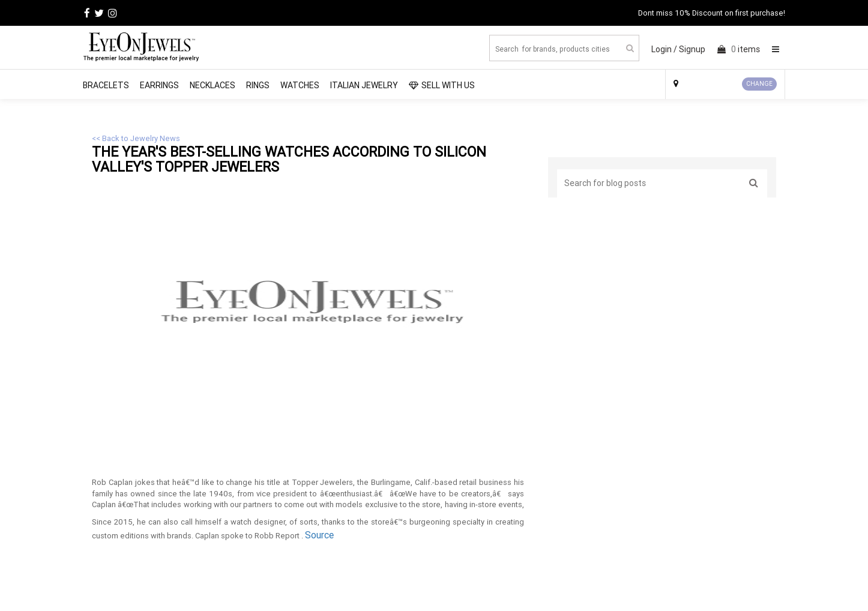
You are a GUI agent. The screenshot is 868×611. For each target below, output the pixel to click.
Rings (258, 85)
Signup (692, 49)
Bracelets (106, 85)
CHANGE (759, 84)
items (739, 49)
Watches (300, 85)
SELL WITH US (442, 85)
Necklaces (212, 85)
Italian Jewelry (364, 85)
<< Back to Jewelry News (136, 138)
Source (319, 535)
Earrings (159, 85)
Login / (664, 49)
